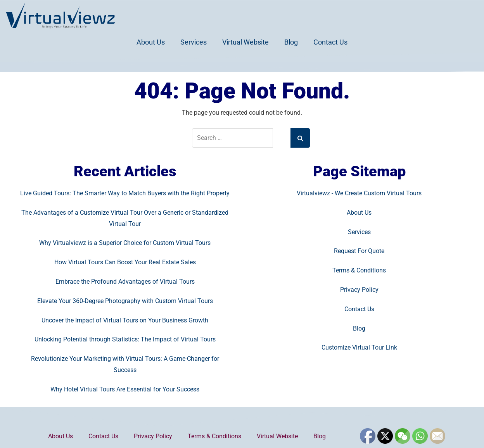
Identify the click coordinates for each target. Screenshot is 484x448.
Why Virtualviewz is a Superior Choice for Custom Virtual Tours (125, 243)
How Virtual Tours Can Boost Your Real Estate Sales (125, 262)
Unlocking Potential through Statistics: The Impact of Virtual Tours (125, 339)
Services (194, 42)
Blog (291, 42)
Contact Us (330, 42)
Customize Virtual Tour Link (359, 347)
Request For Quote (359, 251)
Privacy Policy (359, 290)
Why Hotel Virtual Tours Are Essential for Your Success (125, 389)
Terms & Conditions (359, 270)
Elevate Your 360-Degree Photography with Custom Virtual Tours (125, 301)
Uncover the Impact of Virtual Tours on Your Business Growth (125, 320)
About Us (151, 42)
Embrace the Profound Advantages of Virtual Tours (125, 282)
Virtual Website (245, 42)
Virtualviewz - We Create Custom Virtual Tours (359, 193)
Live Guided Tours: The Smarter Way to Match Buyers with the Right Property (125, 193)
